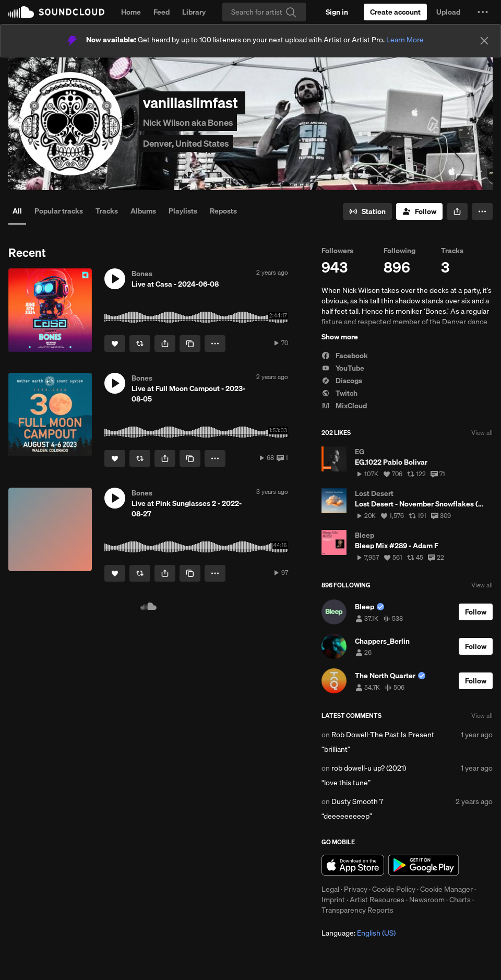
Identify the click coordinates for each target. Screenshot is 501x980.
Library (194, 12)
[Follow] (419, 211)
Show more (340, 337)
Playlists (183, 211)
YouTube (343, 368)
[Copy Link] (190, 344)
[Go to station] (367, 211)
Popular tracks (59, 211)
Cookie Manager (446, 889)
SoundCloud (56, 12)
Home (131, 12)
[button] (483, 12)
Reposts (223, 211)
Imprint (333, 900)
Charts (460, 900)
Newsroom (427, 900)
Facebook (345, 356)
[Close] (484, 41)
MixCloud (344, 406)
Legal (330, 889)
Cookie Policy (394, 889)
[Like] (115, 344)
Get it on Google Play (424, 865)
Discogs (342, 381)
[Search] (264, 12)
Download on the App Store (353, 865)
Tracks (107, 211)
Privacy (356, 889)
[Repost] (140, 344)
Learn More (405, 40)
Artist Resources (377, 900)
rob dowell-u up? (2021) (369, 768)
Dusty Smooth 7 (357, 801)
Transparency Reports (357, 910)
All (17, 211)
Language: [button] (359, 933)
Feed (162, 12)
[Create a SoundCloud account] (395, 12)
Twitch (339, 393)
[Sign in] (337, 12)
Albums (143, 211)
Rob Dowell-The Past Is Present (383, 735)
